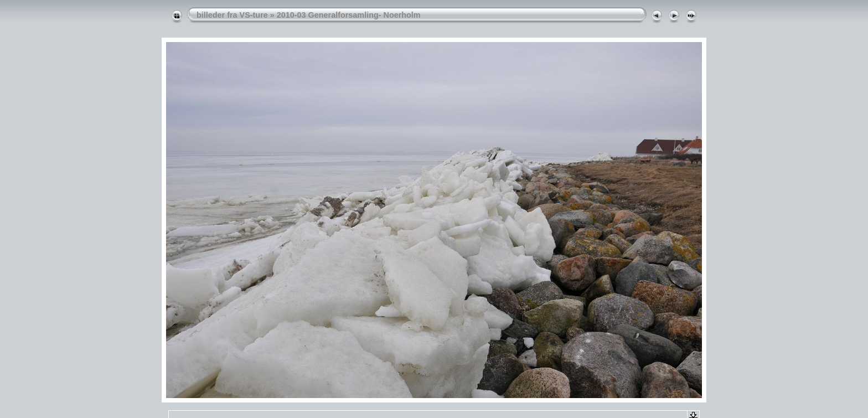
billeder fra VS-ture (232, 15)
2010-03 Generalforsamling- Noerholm (349, 15)
